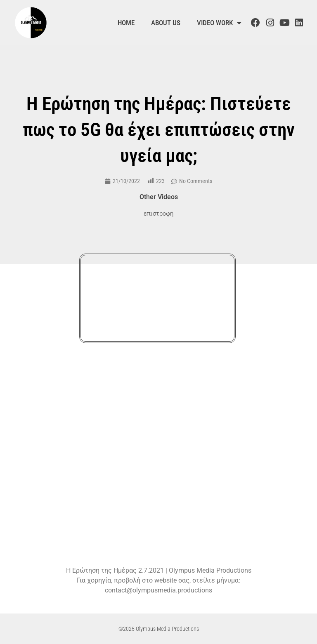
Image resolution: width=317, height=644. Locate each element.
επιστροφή (158, 214)
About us (166, 23)
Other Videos (159, 197)
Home (126, 23)
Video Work (219, 23)
